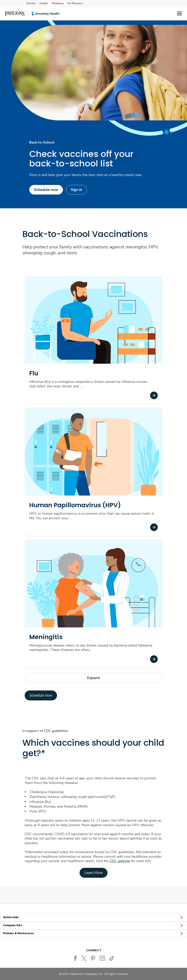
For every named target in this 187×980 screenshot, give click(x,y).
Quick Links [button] (93, 917)
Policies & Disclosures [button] (93, 933)
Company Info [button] (93, 925)
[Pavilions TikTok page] (112, 958)
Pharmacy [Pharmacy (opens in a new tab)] (58, 3)
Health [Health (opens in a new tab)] (44, 3)
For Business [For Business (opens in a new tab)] (75, 3)
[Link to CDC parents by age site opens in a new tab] (93, 873)
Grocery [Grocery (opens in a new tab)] (31, 3)
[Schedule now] (41, 695)
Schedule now (46, 190)
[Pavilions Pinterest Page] (94, 958)
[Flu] (154, 395)
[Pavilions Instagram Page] (103, 958)
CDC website (120, 861)
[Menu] (179, 13)
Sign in (76, 190)
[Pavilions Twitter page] (85, 958)
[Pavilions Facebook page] (75, 958)
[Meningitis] (154, 659)
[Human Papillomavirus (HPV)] (154, 527)
